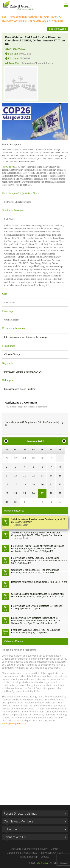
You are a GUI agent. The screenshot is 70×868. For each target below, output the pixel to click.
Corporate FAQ (30, 853)
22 (60, 485)
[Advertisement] (35, 763)
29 (33, 458)
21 (51, 485)
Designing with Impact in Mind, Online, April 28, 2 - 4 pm (39, 582)
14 (51, 476)
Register (29, 422)
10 (16, 476)
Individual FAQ (48, 853)
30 (42, 458)
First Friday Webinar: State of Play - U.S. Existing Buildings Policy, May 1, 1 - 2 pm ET (36, 631)
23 (7, 493)
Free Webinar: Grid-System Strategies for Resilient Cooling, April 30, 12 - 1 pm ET (36, 607)
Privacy (44, 849)
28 (24, 458)
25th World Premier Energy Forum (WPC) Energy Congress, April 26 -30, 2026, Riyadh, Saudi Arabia (36, 534)
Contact (45, 857)
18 (24, 485)
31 (51, 458)
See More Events (58, 29)
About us (16, 849)
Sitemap (33, 857)
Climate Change (12, 354)
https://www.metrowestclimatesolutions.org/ (26, 337)
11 (24, 476)
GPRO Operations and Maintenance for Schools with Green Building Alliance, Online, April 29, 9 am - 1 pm (38, 595)
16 (7, 485)
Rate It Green (42, 863)
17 (16, 485)
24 (16, 493)
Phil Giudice (8, 167)
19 (33, 485)
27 (16, 458)
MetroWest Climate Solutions (19, 372)
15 (60, 476)
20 (42, 485)
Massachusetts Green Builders (20, 389)
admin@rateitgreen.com (14, 723)
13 (42, 476)
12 (33, 476)
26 (7, 458)
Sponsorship (30, 849)
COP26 (38, 372)
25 (24, 493)
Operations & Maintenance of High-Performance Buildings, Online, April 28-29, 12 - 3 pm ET (35, 571)
